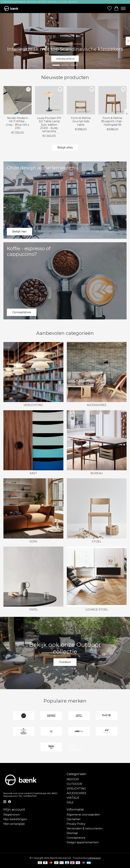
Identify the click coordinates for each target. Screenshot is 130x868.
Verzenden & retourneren (85, 828)
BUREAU (97, 473)
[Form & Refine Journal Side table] (81, 100)
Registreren (12, 815)
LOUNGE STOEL (97, 610)
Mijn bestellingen (15, 819)
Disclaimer (74, 819)
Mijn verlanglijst (14, 824)
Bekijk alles (65, 148)
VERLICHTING (33, 405)
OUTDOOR (74, 784)
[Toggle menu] (123, 8)
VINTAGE (73, 798)
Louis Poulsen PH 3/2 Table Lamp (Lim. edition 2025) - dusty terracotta (49, 125)
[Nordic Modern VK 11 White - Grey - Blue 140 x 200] (18, 100)
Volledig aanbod (65, 58)
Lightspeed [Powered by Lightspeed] (94, 858)
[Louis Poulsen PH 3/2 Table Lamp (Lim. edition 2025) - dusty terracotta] (49, 100)
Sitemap (72, 833)
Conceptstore (76, 838)
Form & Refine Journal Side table (81, 121)
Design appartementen (83, 842)
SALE (70, 802)
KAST (33, 473)
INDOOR (73, 779)
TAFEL (33, 610)
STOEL (97, 541)
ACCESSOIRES (97, 405)
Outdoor (65, 662)
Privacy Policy (76, 824)
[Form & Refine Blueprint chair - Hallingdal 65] (112, 100)
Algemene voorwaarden (83, 815)
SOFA (33, 541)
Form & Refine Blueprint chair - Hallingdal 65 (112, 121)
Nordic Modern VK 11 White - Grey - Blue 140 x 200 (18, 123)
